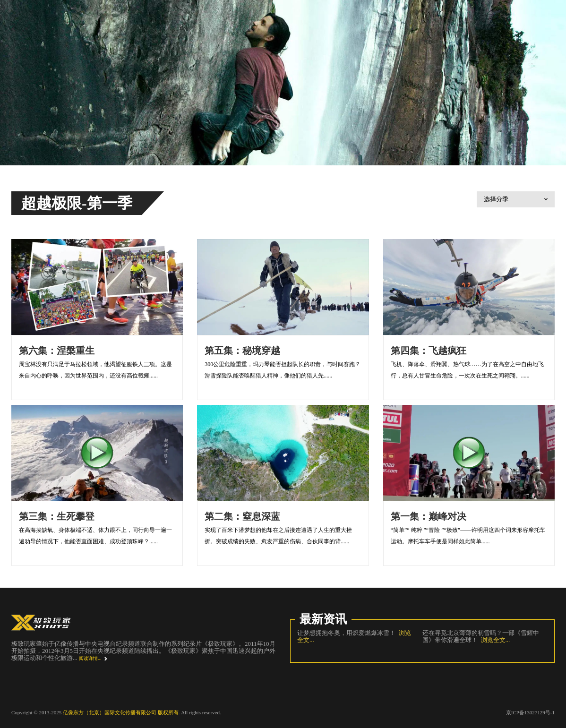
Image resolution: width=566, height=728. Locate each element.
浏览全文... (494, 640)
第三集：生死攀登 (57, 516)
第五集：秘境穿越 (242, 351)
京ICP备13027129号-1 (530, 712)
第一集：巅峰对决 (429, 516)
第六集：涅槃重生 (57, 351)
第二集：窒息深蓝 (242, 516)
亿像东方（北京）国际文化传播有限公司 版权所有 (121, 712)
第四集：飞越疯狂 (429, 351)
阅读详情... (90, 658)
